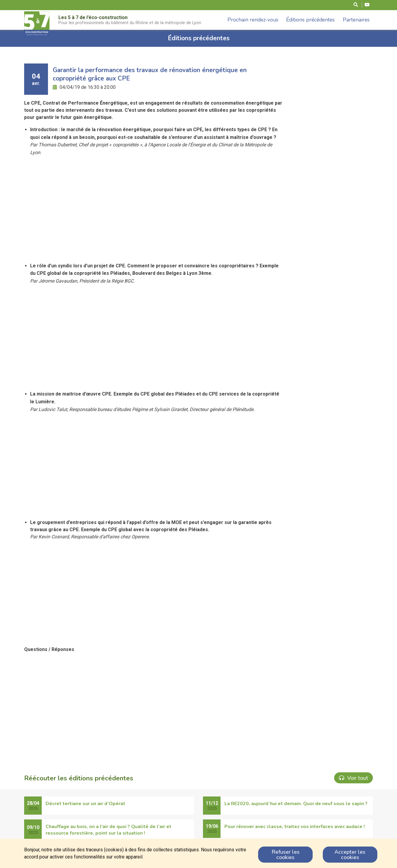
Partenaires (356, 20)
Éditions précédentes (310, 20)
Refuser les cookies (286, 855)
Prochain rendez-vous (253, 20)
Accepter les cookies (350, 855)
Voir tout (353, 778)
